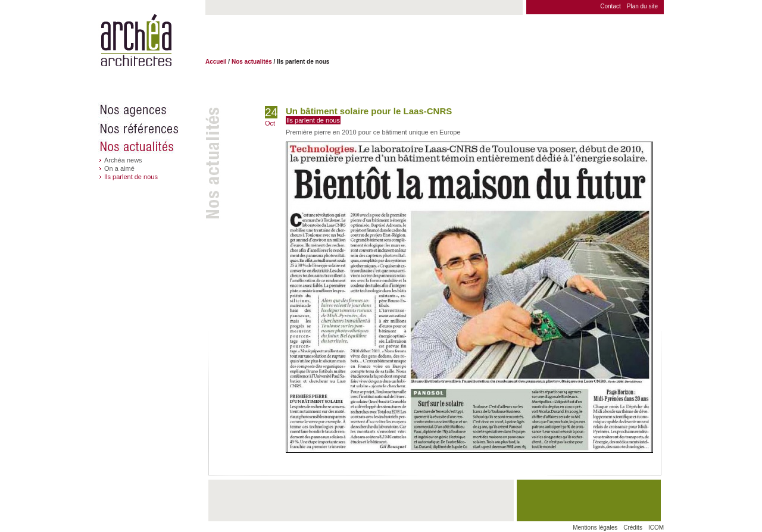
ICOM (656, 528)
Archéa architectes (136, 41)
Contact (610, 6)
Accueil (216, 62)
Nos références (152, 129)
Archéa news (123, 160)
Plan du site (642, 6)
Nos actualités (152, 147)
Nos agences (152, 110)
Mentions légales (595, 528)
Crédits (633, 528)
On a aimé (119, 168)
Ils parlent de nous (131, 177)
